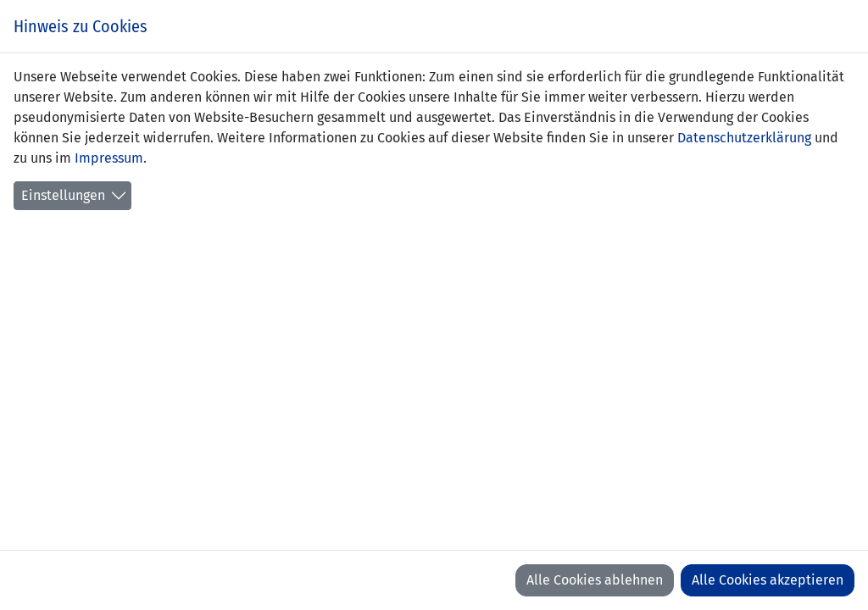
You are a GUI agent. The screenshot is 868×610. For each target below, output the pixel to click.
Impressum (109, 158)
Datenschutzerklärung (744, 138)
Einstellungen (63, 195)
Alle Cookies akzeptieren (768, 580)
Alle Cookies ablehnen (595, 580)
